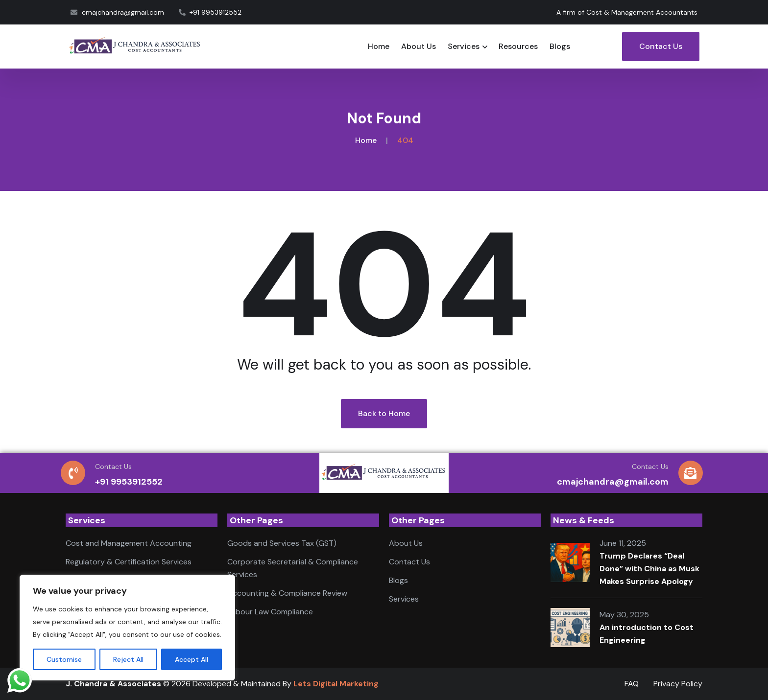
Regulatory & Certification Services (129, 562)
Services (464, 46)
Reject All (128, 659)
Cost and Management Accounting (129, 543)
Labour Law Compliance (270, 612)
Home (379, 46)
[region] (127, 628)
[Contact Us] (73, 473)
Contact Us (661, 46)
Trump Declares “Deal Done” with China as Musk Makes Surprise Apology (649, 569)
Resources (518, 46)
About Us (419, 46)
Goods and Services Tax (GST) (282, 543)
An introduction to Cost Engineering (647, 634)
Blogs (560, 46)
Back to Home (384, 413)
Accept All (192, 659)
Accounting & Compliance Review (287, 593)
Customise (64, 659)
